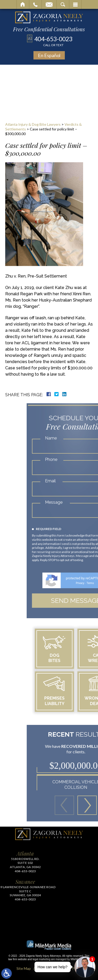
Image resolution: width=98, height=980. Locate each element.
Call (35, 4)
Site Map (24, 968)
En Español (49, 55)
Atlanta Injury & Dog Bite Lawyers (33, 124)
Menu (75, 4)
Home (23, 4)
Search (63, 4)
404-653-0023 (53, 41)
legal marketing (42, 959)
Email (49, 4)
